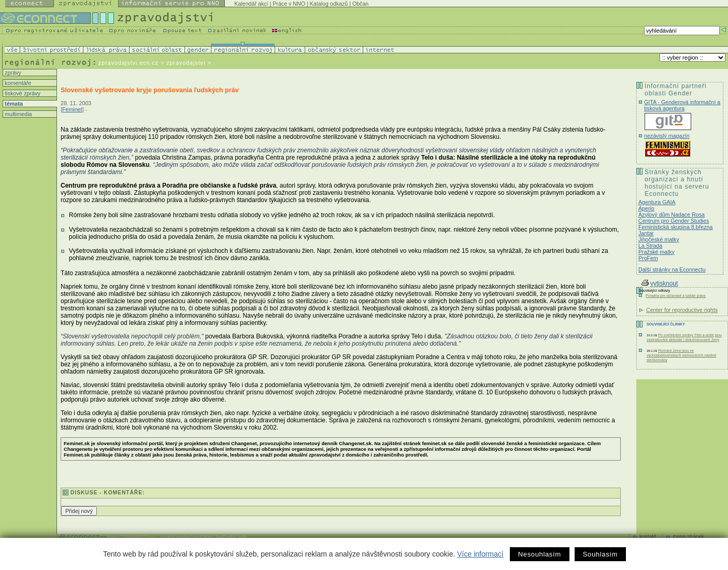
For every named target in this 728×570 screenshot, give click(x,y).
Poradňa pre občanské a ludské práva (676, 296)
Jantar (646, 233)
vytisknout (660, 283)
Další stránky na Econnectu (672, 269)
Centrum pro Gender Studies (674, 221)
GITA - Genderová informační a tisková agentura (682, 105)
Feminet (72, 109)
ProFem (648, 258)
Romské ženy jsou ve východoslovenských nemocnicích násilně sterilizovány (681, 355)
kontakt (648, 537)
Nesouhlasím (540, 554)
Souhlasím (600, 554)
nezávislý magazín (667, 136)
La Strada (650, 246)
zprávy (12, 73)
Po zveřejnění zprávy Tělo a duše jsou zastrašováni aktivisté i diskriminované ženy (684, 337)
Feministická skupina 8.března (675, 227)
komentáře (17, 83)
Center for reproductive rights (682, 310)
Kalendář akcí (251, 4)
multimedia (18, 114)
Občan (360, 4)
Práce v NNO (289, 4)
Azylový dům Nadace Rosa (672, 215)
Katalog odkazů (329, 4)
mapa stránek (688, 537)
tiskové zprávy (22, 93)
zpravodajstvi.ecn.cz (129, 63)
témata (13, 104)
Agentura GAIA (657, 202)
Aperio (646, 208)
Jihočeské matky (659, 239)
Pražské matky (656, 252)
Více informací (480, 554)
